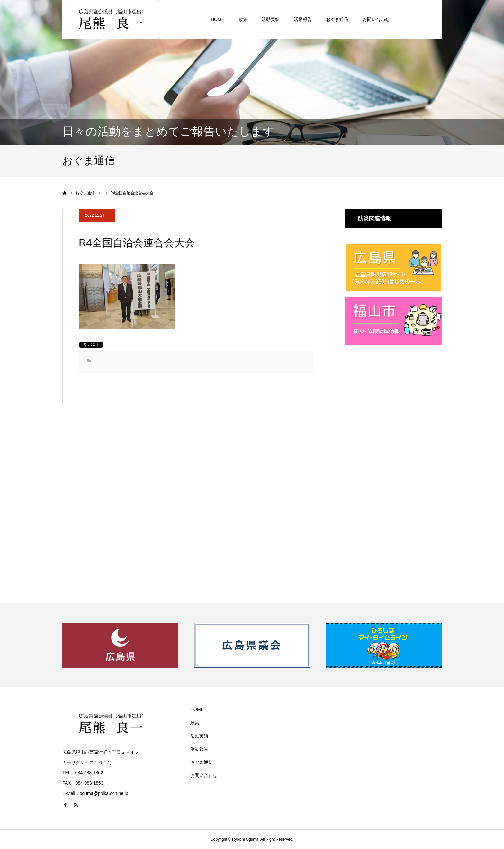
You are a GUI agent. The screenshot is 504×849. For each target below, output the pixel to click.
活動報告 (303, 19)
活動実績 (271, 19)
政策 (243, 19)
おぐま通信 (337, 19)
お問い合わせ (376, 19)
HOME (218, 19)
